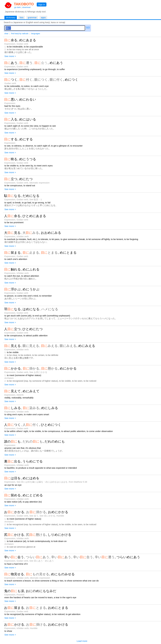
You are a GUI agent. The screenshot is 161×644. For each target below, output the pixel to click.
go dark (17, 7)
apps (43, 17)
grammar (32, 17)
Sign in (42, 4)
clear (6, 33)
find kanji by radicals (20, 33)
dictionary (11, 17)
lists (22, 17)
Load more (82, 641)
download (26, 7)
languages (36, 33)
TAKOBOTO (24, 4)
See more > (10, 56)
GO (88, 28)
